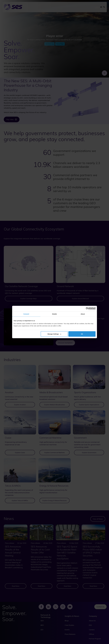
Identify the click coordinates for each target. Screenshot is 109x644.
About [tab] (83, 314)
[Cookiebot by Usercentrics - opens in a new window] (87, 309)
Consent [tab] (26, 314)
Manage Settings (54, 334)
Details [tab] (55, 314)
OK (82, 334)
